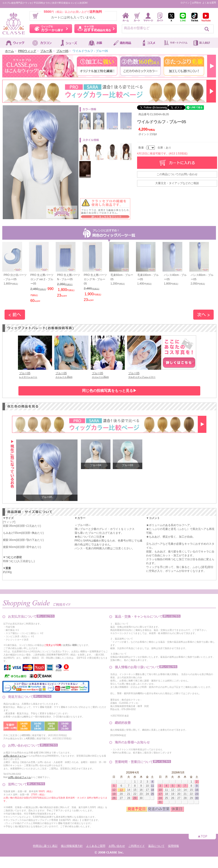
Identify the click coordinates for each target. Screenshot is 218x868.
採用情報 (173, 846)
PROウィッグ (27, 51)
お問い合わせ (117, 846)
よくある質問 (209, 3)
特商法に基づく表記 (45, 846)
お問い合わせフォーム (15, 756)
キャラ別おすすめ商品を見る (96, 29)
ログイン (185, 3)
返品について (156, 846)
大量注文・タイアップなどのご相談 (177, 183)
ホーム (9, 51)
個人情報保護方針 (72, 846)
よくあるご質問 (96, 846)
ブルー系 (46, 51)
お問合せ (197, 3)
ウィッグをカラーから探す (51, 29)
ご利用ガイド (137, 846)
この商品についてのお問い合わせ (177, 174)
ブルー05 (62, 51)
